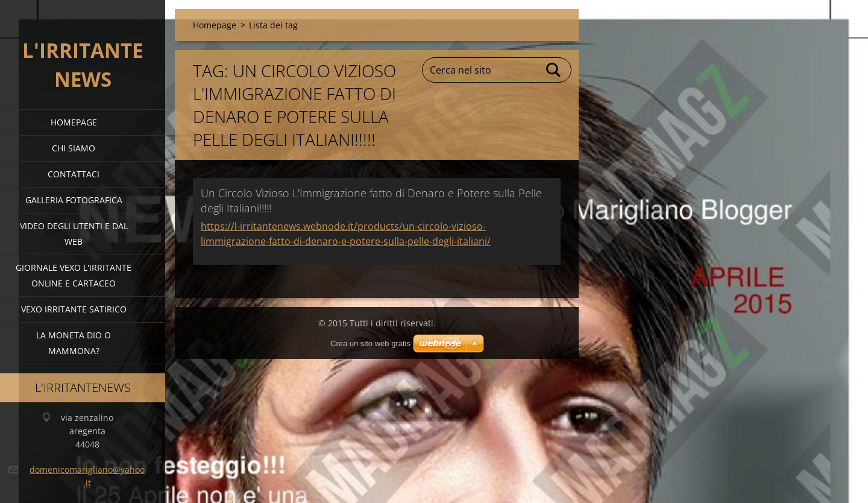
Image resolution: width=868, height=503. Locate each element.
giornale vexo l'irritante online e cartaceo (74, 275)
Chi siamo (74, 148)
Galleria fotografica (74, 200)
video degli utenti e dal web (74, 234)
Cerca (554, 70)
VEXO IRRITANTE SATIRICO (74, 309)
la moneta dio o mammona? (74, 343)
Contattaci (74, 174)
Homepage (74, 122)
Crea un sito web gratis (370, 343)
